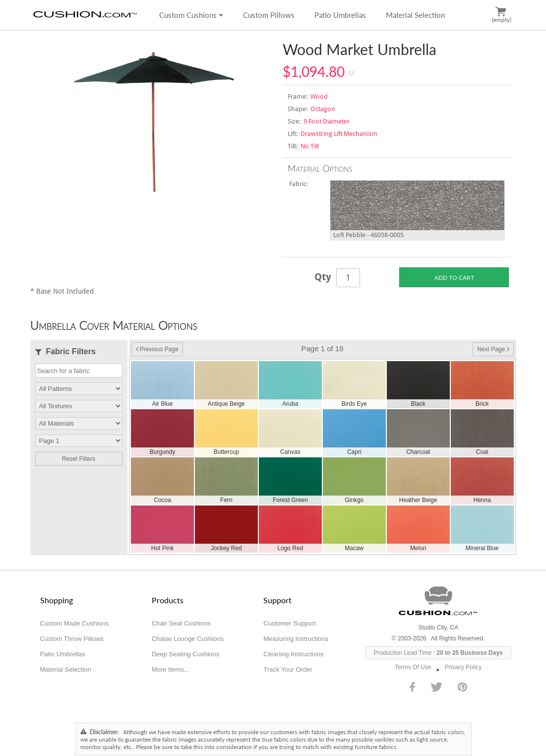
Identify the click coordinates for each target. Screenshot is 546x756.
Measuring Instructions (296, 639)
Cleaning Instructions (293, 654)
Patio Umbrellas (340, 15)
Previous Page (157, 349)
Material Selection (415, 15)
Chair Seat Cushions (181, 623)
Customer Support (290, 623)
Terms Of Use (413, 667)
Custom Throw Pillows (72, 639)
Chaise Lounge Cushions (188, 639)
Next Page (493, 349)
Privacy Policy (463, 667)
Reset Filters (79, 459)
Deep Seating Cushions (186, 654)
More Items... (171, 669)
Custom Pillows (269, 15)
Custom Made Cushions (75, 623)
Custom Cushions (191, 15)
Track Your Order (288, 669)
